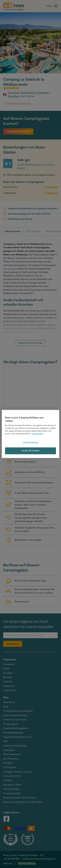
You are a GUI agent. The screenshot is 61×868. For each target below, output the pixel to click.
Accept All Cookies (30, 451)
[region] (30, 434)
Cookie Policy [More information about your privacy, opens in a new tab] (38, 434)
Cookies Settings (30, 442)
